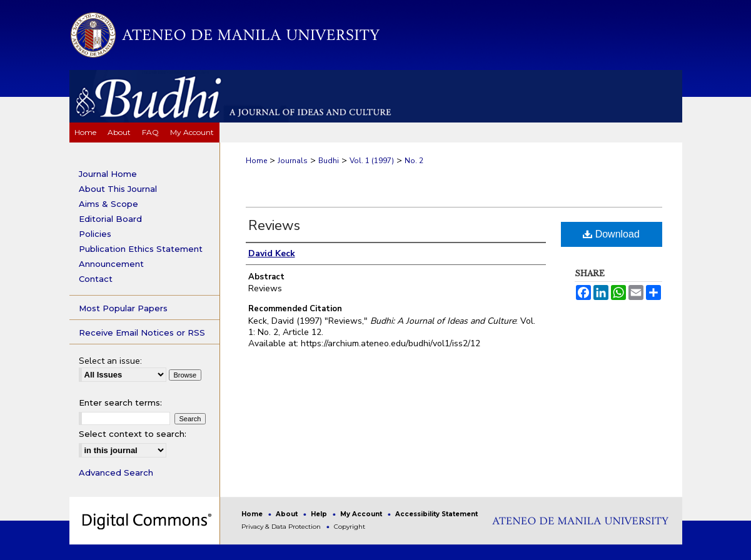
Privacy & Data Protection (282, 527)
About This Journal (118, 189)
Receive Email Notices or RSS (142, 332)
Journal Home (108, 174)
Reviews (274, 226)
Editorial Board (110, 219)
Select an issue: (110, 361)
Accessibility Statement (436, 514)
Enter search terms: (120, 402)
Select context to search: (133, 434)
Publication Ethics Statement (141, 249)
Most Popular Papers (123, 308)
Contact (96, 279)
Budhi (329, 161)
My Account (362, 514)
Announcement (111, 264)
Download (611, 234)
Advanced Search (116, 472)
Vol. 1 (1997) (372, 161)
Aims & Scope (108, 204)
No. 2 (414, 161)
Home (256, 161)
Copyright (350, 527)
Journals (293, 161)
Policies (95, 234)
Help (320, 514)
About (288, 514)
